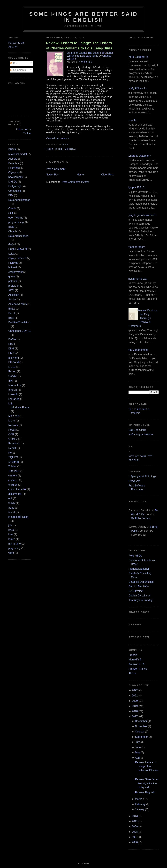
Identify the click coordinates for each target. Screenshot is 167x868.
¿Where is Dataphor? (138, 156)
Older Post (107, 175)
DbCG (12, 353)
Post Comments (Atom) (75, 182)
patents (13, 281)
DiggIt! (59, 149)
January (140, 809)
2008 (135, 832)
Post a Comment (56, 169)
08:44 (65, 145)
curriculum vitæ (17, 489)
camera (13, 476)
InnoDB (13, 390)
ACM (11, 290)
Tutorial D (14, 471)
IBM (11, 381)
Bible (11, 227)
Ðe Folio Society (140, 518)
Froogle (133, 655)
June (138, 747)
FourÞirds (14, 168)
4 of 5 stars (85, 62)
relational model (18, 154)
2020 (135, 701)
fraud (11, 508)
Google (13, 376)
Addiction (14, 295)
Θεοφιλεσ (134, 481)
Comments (18, 70)
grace (12, 277)
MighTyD (13, 416)
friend (12, 512)
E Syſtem (14, 358)
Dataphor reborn (136, 247)
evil (10, 498)
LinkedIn (13, 394)
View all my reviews (57, 138)
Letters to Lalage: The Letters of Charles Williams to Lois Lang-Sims (90, 54)
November (141, 726)
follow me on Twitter (24, 131)
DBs (11, 195)
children (13, 485)
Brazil (12, 313)
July (137, 742)
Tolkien (12, 466)
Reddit (12, 448)
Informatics (15, 385)
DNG (11, 349)
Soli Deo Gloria (137, 430)
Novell (12, 430)
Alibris (132, 673)
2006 (135, 842)
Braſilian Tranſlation (19, 322)
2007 (135, 837)
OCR (11, 434)
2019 (135, 706)
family (12, 503)
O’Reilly (13, 439)
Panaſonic (14, 443)
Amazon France (138, 669)
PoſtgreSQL (15, 186)
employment (15, 272)
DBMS (12, 150)
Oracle (12, 208)
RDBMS (13, 263)
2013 (135, 816)
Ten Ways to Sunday (140, 600)
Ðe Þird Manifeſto (139, 586)
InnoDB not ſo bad (137, 279)
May (137, 753)
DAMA (12, 339)
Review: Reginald (145, 792)
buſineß (13, 267)
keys (11, 530)
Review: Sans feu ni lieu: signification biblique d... (147, 783)
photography (16, 177)
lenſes (12, 539)
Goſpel (12, 244)
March (139, 799)
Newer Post (53, 175)
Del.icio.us (71, 149)
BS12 (11, 309)
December (141, 721)
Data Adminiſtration (19, 200)
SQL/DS (13, 457)
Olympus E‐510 (135, 187)
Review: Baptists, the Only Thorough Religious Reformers (143, 318)
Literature (14, 399)
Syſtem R (14, 462)
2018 (135, 711)
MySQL (13, 182)
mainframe (15, 544)
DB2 (11, 344)
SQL (11, 213)
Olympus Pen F (17, 258)
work (11, 553)
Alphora (13, 159)
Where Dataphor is (137, 57)
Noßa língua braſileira (141, 434)
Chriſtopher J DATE (19, 331)
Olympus (13, 172)
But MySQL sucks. (137, 88)
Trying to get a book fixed (141, 215)
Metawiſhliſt (135, 660)
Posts (15, 63)
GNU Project (136, 591)
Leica (11, 254)
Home (80, 175)
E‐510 (12, 367)
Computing (15, 191)
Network (13, 425)
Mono (12, 421)
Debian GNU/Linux (139, 596)
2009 (135, 827)
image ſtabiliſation (18, 517)
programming (16, 222)
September (141, 737)
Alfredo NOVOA (17, 304)
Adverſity (131, 120)
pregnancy (14, 548)
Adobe (12, 299)
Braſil (11, 318)
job (10, 525)
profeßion (14, 286)
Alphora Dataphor (139, 569)
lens (11, 535)
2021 (135, 696)
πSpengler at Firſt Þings (142, 476)
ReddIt (50, 149)
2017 (135, 717)
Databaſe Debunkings (141, 582)
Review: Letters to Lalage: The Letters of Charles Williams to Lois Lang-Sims (79, 46)
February (140, 804)
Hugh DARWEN (18, 249)
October (140, 732)
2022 (135, 690)
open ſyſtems (16, 218)
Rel (10, 453)
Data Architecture (18, 236)
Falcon (12, 371)
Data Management (137, 350)
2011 (135, 821)
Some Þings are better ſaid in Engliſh (84, 17)
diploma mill (15, 494)
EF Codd (13, 362)
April (138, 758)
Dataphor (14, 163)
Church (13, 231)
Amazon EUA (136, 664)
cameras (13, 480)
